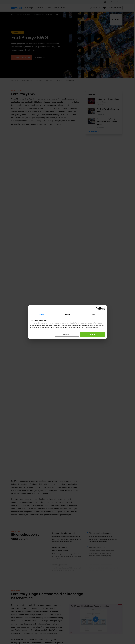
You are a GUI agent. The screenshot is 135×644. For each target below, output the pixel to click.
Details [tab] (68, 314)
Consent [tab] (41, 315)
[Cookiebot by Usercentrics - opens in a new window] (97, 309)
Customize (67, 334)
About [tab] (94, 314)
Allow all (92, 334)
